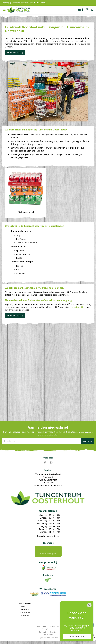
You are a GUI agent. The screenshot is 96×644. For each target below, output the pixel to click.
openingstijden (78, 307)
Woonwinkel (25, 615)
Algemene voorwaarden (48, 638)
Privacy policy (48, 635)
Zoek (92, 10)
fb (83, 10)
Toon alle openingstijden (48, 536)
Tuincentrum (25, 606)
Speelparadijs (25, 609)
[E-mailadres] (48, 441)
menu (4, 10)
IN (51, 463)
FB (45, 463)
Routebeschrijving (15, 52)
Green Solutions (48, 629)
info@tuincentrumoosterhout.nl (48, 485)
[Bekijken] (79, 10)
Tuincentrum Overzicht (48, 632)
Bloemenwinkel (25, 612)
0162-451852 (48, 483)
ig (87, 10)
